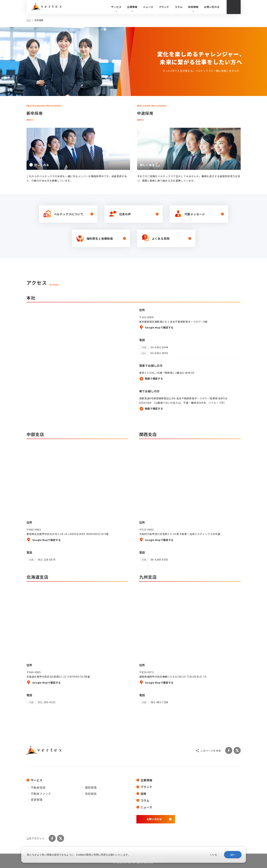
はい (233, 855)
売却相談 (91, 794)
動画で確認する (151, 379)
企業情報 (144, 780)
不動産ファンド (41, 794)
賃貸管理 (37, 800)
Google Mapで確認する (156, 327)
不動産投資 (38, 787)
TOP (29, 20)
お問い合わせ (212, 7)
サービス (34, 780)
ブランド (164, 7)
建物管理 (91, 787)
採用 (141, 794)
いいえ (214, 855)
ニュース (148, 7)
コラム (179, 7)
